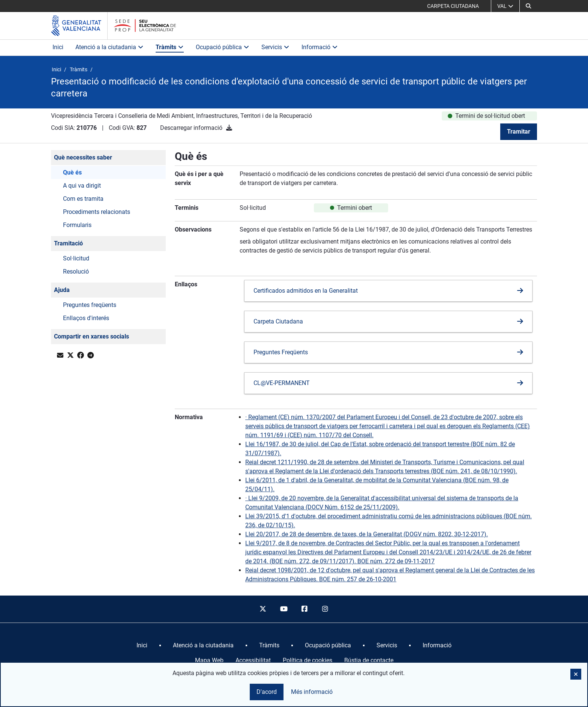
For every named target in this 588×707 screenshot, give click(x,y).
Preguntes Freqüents (281, 352)
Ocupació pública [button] (223, 47)
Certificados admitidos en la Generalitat (306, 291)
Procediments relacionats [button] (97, 212)
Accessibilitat (253, 660)
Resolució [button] (76, 272)
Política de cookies (307, 660)
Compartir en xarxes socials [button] (91, 336)
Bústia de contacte (369, 660)
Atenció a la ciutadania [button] (109, 47)
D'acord (267, 692)
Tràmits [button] (170, 47)
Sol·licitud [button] (76, 258)
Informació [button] (320, 47)
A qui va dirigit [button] (82, 186)
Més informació (312, 692)
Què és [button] (72, 172)
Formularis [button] (77, 225)
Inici (58, 47)
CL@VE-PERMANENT (282, 383)
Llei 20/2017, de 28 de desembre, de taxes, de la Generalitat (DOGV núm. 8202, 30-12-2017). (367, 534)
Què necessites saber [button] (83, 157)
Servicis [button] (275, 47)
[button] (528, 6)
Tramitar (519, 132)
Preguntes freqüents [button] (90, 305)
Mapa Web (209, 660)
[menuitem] (142, 645)
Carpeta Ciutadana (278, 321)
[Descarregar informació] (229, 128)
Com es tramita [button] (83, 199)
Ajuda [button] (62, 290)
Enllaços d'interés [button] (86, 318)
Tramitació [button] (68, 243)
